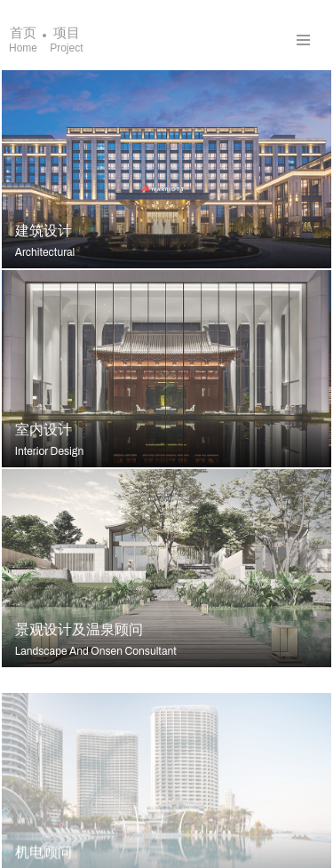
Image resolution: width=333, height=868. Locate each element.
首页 (23, 40)
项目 (66, 40)
